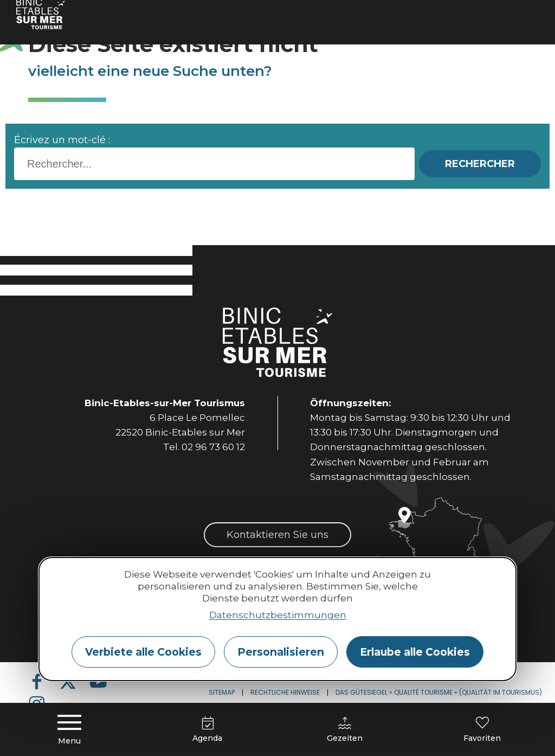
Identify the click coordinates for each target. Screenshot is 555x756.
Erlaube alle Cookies (415, 652)
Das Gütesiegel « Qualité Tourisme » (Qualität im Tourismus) (439, 692)
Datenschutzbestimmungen (278, 615)
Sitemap (222, 692)
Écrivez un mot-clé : (62, 140)
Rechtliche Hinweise (285, 692)
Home (39, 13)
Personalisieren (281, 652)
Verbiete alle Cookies (143, 652)
